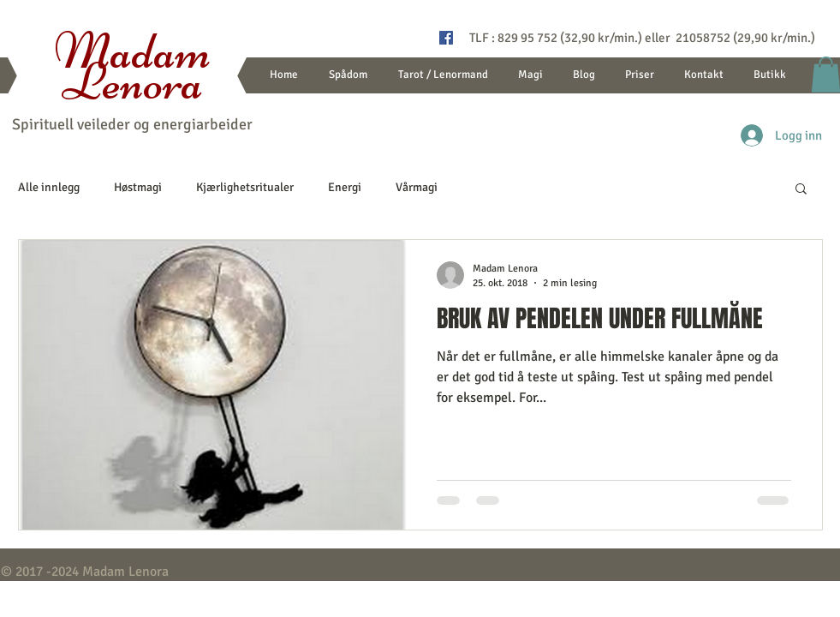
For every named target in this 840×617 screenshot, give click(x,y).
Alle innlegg (49, 187)
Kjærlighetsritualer (245, 187)
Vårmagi (417, 187)
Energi (345, 187)
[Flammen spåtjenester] (446, 38)
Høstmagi (138, 187)
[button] (801, 190)
